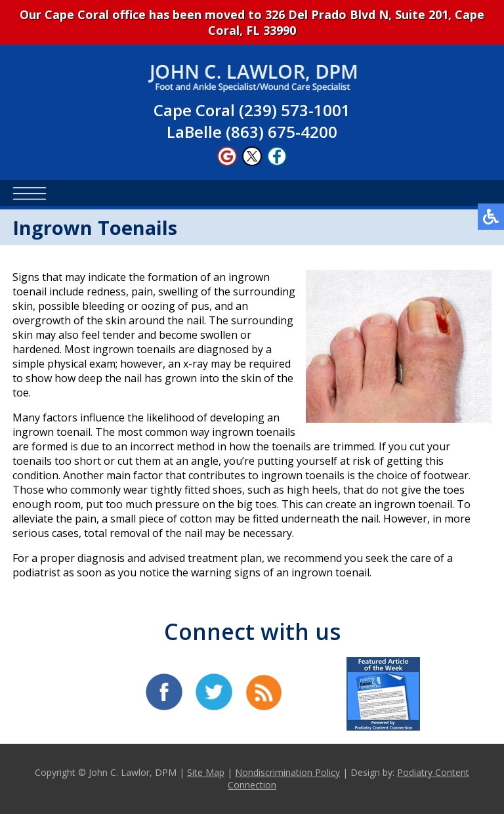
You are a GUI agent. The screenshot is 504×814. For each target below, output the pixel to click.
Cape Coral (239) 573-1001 (252, 110)
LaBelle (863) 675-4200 (252, 132)
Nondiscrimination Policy (287, 772)
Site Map (206, 772)
